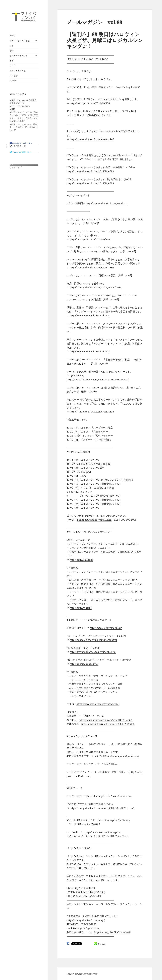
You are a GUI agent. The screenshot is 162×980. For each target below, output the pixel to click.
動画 (12, 61)
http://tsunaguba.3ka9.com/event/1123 (92, 412)
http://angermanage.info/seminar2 (90, 351)
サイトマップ (16, 167)
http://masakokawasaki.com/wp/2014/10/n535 (108, 724)
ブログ (13, 66)
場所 (12, 51)
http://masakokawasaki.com (106, 628)
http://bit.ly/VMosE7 (90, 896)
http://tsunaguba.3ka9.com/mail (88, 808)
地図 (13, 109)
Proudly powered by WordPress (82, 974)
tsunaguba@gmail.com (86, 928)
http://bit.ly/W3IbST (81, 608)
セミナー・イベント (19, 56)
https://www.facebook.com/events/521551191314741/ (98, 380)
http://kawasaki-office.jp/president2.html (93, 652)
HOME (13, 36)
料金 (12, 46)
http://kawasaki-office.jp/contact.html (98, 704)
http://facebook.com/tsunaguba (103, 832)
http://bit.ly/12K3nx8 (82, 560)
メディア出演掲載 (18, 71)
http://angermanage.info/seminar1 (90, 315)
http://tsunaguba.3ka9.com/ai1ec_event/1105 (95, 287)
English (13, 81)
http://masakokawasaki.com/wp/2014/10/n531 (106, 720)
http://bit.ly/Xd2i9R (84, 888)
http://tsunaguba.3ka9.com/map (85, 920)
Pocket (101, 944)
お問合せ (14, 76)
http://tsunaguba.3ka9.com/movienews (110, 796)
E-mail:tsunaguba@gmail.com (94, 520)
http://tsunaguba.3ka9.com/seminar (106, 203)
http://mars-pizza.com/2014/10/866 (90, 103)
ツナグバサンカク (18, 146)
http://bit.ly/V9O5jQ (94, 892)
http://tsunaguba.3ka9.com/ (114, 820)
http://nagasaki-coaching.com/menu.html (93, 640)
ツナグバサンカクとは (20, 41)
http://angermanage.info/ (84, 664)
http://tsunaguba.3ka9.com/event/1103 (92, 139)
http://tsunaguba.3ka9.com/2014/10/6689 (90, 171)
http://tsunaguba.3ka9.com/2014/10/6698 (90, 183)
